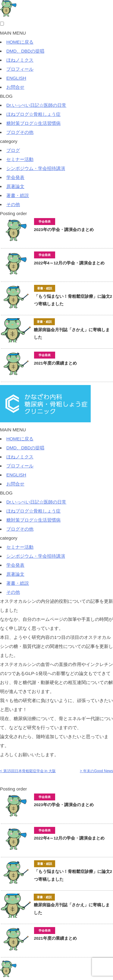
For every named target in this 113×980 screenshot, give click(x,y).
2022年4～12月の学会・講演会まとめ (69, 263)
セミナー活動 (20, 159)
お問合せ (15, 87)
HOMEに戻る (20, 42)
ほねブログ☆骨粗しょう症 (33, 114)
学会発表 (15, 177)
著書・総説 (18, 195)
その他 (13, 204)
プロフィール (20, 69)
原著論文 (15, 186)
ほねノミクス (20, 60)
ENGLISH (16, 78)
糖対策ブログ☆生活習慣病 (33, 123)
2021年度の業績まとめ (58, 363)
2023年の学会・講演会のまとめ (64, 230)
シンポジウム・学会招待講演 (36, 168)
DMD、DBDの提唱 (25, 51)
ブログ (13, 150)
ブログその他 (20, 132)
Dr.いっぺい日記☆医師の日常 (36, 105)
